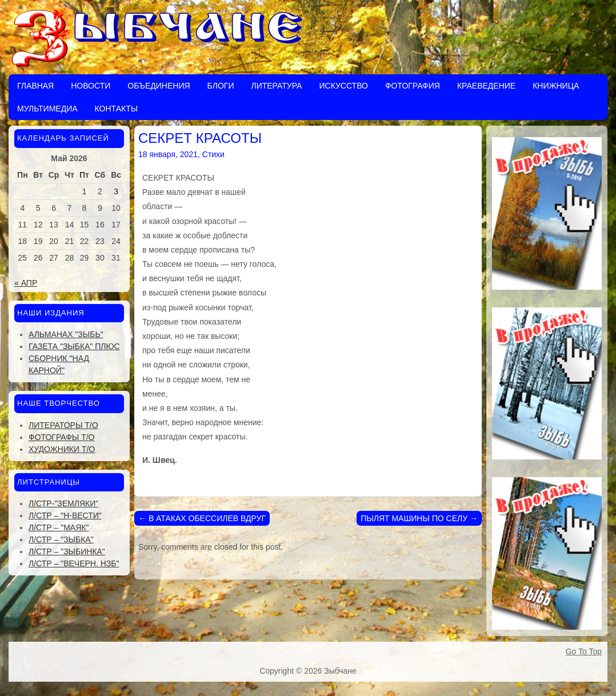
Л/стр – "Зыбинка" (67, 551)
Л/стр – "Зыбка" (61, 539)
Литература (276, 86)
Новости (91, 86)
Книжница (556, 86)
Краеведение (486, 86)
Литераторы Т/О (63, 425)
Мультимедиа (47, 109)
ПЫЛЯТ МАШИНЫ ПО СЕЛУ (419, 518)
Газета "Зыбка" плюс (74, 346)
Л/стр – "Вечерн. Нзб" (74, 563)
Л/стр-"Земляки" (63, 503)
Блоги (221, 86)
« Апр (26, 283)
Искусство (343, 86)
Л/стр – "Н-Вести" (65, 515)
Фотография (413, 86)
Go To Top (584, 651)
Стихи (213, 154)
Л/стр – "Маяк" (59, 527)
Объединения (159, 86)
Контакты (117, 109)
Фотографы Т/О (61, 437)
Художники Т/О (62, 449)
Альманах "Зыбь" (66, 334)
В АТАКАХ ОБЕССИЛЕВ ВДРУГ (202, 518)
